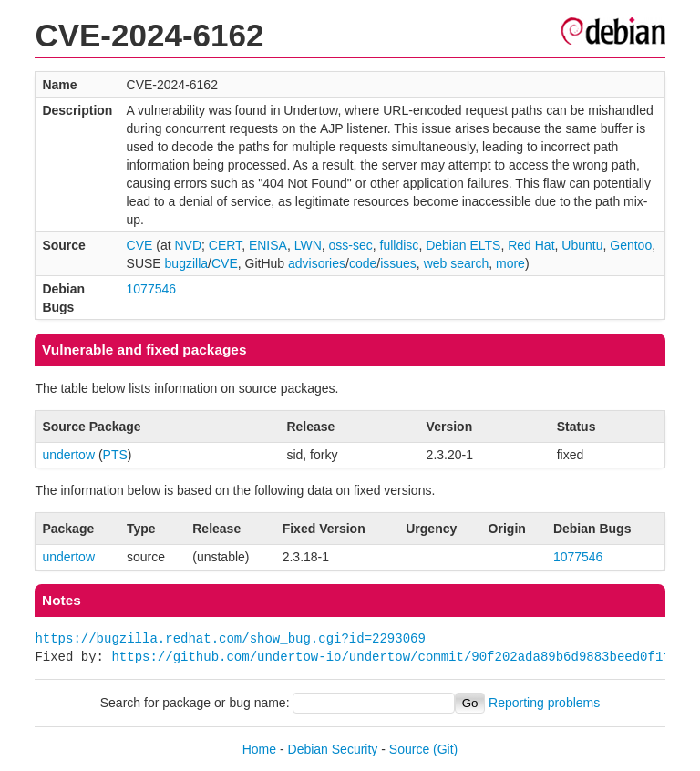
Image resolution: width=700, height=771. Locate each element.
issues (398, 263)
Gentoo (631, 245)
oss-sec (351, 245)
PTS (115, 455)
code (363, 263)
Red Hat (531, 245)
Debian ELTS (463, 245)
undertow (68, 455)
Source (409, 749)
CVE (140, 245)
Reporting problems (544, 703)
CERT (225, 245)
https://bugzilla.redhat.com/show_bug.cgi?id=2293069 (230, 638)
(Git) (445, 749)
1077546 (152, 289)
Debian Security (333, 749)
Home (259, 749)
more (510, 263)
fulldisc (400, 245)
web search (457, 263)
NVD (188, 245)
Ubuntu (582, 245)
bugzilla (186, 263)
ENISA (268, 245)
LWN (308, 245)
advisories (317, 263)
